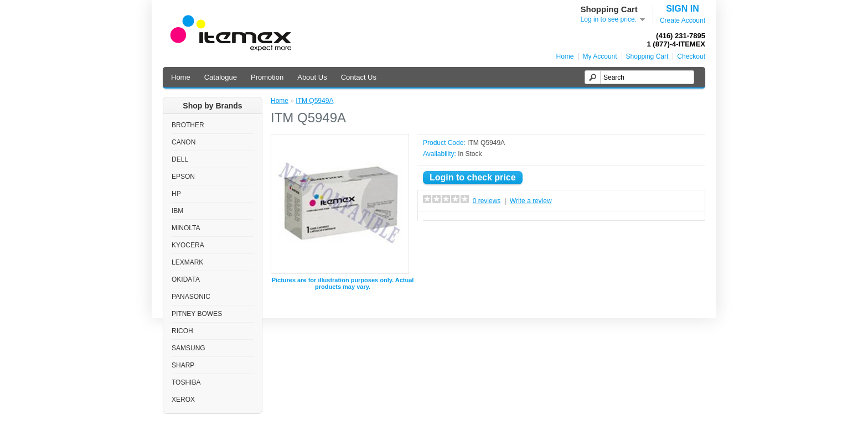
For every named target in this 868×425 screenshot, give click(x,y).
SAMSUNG (188, 348)
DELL (180, 159)
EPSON (183, 177)
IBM (177, 211)
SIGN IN (683, 9)
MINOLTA (186, 228)
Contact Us (359, 77)
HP (176, 194)
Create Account (683, 20)
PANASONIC (191, 297)
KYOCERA (188, 245)
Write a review (531, 201)
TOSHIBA (186, 382)
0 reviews (487, 201)
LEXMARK (187, 262)
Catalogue (221, 77)
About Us (312, 77)
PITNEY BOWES (197, 314)
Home (565, 56)
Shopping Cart (647, 56)
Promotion (267, 77)
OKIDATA (186, 279)
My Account (600, 56)
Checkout (691, 56)
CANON (184, 142)
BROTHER (188, 125)
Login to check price (473, 177)
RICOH (182, 331)
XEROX (183, 400)
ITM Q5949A (314, 101)
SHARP (183, 365)
